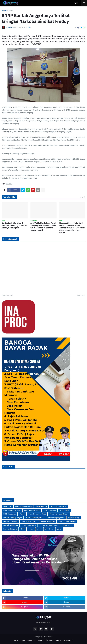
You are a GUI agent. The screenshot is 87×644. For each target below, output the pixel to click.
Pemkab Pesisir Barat (29, 521)
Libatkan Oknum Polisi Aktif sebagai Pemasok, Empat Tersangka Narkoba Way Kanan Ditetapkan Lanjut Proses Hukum (72, 228)
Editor (40, 641)
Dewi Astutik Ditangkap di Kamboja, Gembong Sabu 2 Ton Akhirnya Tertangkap (15, 225)
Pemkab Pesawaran (10, 521)
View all (83, 197)
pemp (59, 529)
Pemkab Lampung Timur (34, 518)
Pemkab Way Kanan (11, 525)
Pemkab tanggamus (29, 525)
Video (39, 529)
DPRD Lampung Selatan (12, 510)
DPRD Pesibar (65, 510)
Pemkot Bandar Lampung (49, 525)
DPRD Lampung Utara (32, 510)
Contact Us (31, 641)
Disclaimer (49, 641)
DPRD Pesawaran (50, 510)
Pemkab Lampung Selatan (59, 514)
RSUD (23, 529)
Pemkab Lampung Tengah (13, 518)
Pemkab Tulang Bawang (67, 521)
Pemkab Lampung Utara (56, 518)
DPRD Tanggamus (10, 514)
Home (4, 11)
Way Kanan (49, 529)
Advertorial (7, 506)
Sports (31, 529)
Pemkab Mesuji (74, 518)
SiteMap (58, 641)
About (23, 641)
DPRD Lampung (41, 506)
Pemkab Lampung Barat (37, 514)
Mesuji (22, 514)
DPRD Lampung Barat (58, 506)
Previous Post (8, 296)
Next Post (81, 296)
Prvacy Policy (69, 641)
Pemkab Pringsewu (48, 521)
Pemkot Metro (67, 525)
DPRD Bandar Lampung (24, 506)
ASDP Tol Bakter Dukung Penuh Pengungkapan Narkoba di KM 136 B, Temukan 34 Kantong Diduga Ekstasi (43, 227)
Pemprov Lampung (10, 529)
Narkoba (10, 11)
